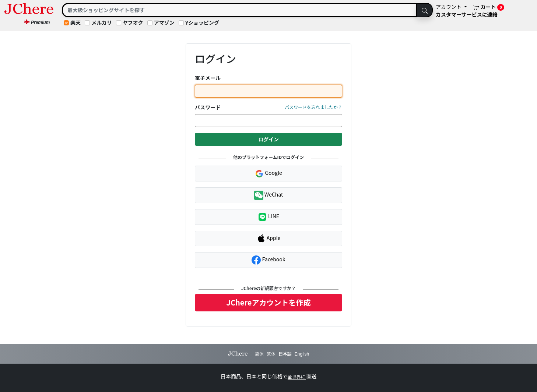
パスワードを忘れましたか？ (313, 107)
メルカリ (102, 22)
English (302, 354)
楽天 (76, 22)
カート (489, 7)
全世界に (297, 376)
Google (268, 173)
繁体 (271, 354)
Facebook (268, 260)
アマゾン (164, 22)
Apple (269, 239)
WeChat (269, 195)
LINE (268, 217)
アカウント (449, 7)
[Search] (239, 10)
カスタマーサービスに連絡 (467, 14)
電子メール (208, 78)
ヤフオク (133, 22)
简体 (259, 354)
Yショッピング (202, 22)
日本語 (285, 354)
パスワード (208, 107)
